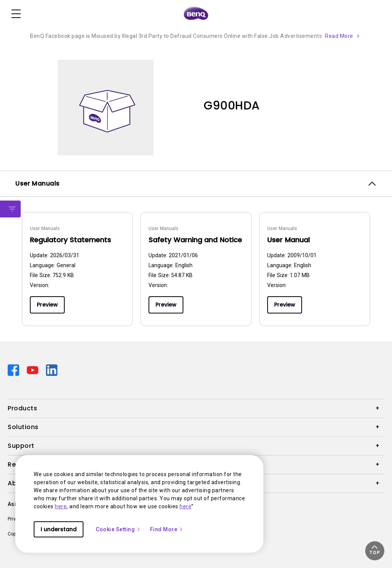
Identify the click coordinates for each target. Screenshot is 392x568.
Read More (339, 36)
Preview (47, 305)
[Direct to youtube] (33, 370)
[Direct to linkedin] (52, 370)
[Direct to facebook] (14, 370)
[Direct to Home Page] (196, 14)
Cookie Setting (118, 529)
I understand (59, 529)
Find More (167, 529)
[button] (375, 551)
